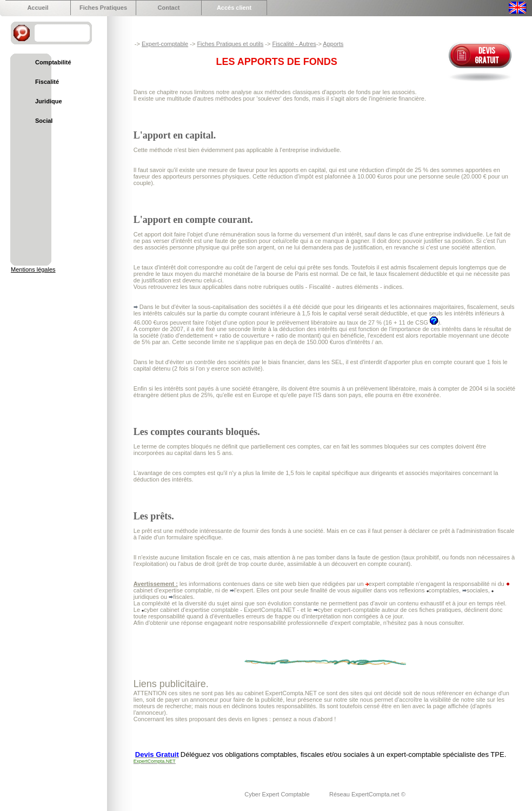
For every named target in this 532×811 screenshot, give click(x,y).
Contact (169, 8)
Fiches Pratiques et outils (230, 44)
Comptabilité (53, 62)
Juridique (49, 101)
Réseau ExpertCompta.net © (367, 794)
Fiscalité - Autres (294, 44)
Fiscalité (47, 82)
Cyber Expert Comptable (278, 794)
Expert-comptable (165, 44)
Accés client (234, 8)
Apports (333, 44)
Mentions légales (33, 269)
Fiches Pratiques (103, 8)
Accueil (38, 8)
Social (44, 121)
